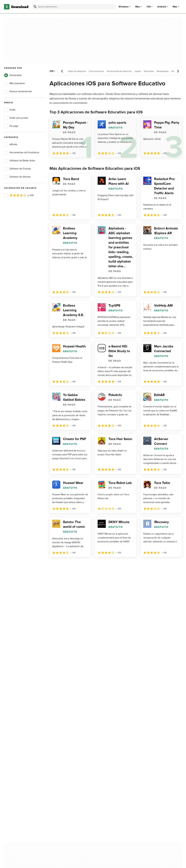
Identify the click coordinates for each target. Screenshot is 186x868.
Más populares (14, 83)
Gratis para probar (16, 118)
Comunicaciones (96, 71)
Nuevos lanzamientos (18, 91)
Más (176, 7)
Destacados (13, 75)
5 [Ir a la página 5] (88, 564)
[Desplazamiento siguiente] (178, 71)
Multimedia (149, 71)
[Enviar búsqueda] (35, 7)
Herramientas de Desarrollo (119, 71)
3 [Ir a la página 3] (70, 564)
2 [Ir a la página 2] (62, 564)
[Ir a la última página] (175, 564)
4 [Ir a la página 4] (79, 564)
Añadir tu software (61, 728)
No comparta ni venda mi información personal (112, 741)
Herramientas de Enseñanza (22, 153)
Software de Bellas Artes (20, 161)
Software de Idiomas (17, 177)
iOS (149, 7)
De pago (11, 126)
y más (19, 195)
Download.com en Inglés (65, 740)
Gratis (10, 110)
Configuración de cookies (113, 749)
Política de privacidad (110, 722)
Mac (138, 7)
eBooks (11, 144)
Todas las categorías (77, 71)
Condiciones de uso (110, 728)
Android (162, 7)
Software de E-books (18, 169)
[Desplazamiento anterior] (62, 71)
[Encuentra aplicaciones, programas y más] (74, 7)
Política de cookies (109, 734)
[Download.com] (16, 7)
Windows (124, 7)
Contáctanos (58, 734)
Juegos (138, 71)
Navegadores (163, 71)
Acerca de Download (63, 722)
